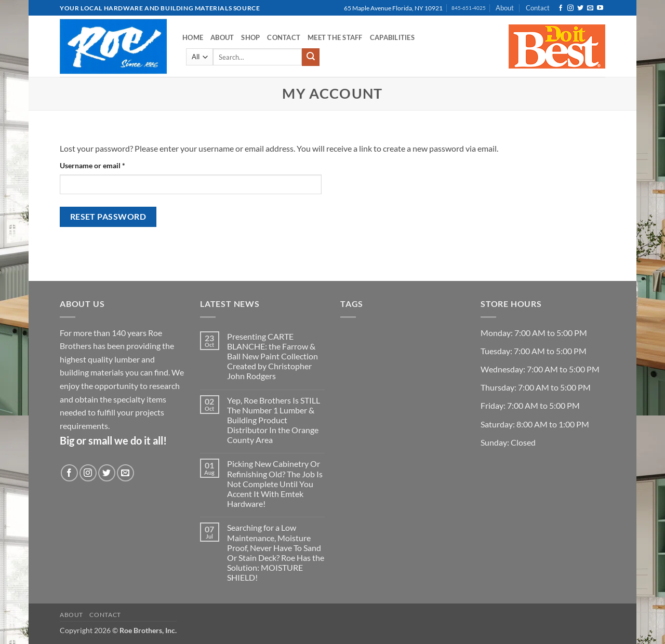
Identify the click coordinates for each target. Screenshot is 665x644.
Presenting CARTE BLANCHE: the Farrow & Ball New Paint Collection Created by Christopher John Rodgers (272, 356)
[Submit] (311, 57)
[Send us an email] (590, 8)
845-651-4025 (469, 8)
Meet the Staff (335, 37)
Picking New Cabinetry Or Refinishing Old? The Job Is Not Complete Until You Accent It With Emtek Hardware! (275, 484)
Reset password (108, 217)
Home (193, 37)
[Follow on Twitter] (580, 8)
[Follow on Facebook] (561, 8)
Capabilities (392, 37)
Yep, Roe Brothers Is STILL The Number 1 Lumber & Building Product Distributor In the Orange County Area (274, 420)
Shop (250, 37)
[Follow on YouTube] (600, 8)
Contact (538, 8)
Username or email (107, 165)
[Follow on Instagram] (570, 8)
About (505, 8)
